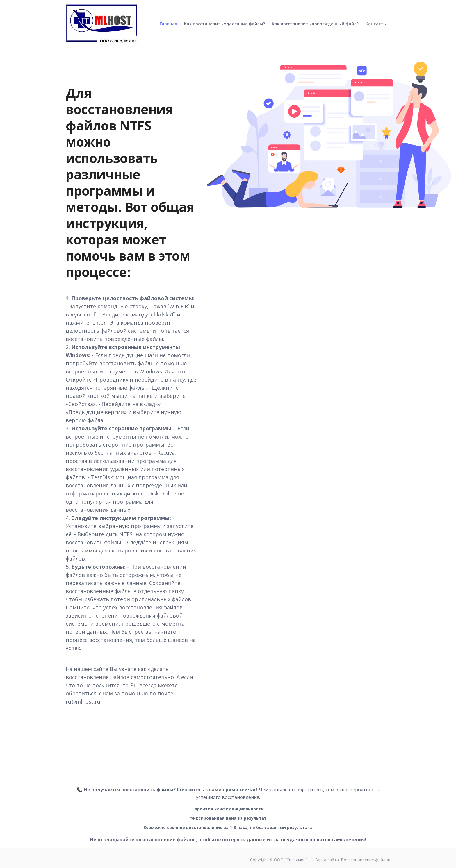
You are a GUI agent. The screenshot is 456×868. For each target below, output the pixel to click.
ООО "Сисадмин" (291, 860)
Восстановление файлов (366, 860)
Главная (168, 28)
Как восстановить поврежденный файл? (315, 28)
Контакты (376, 28)
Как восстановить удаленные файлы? (225, 28)
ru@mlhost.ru (83, 701)
